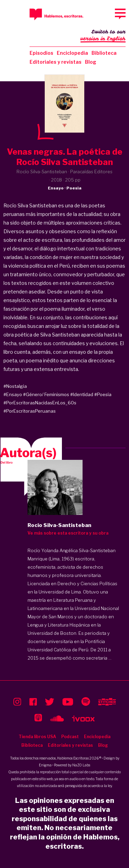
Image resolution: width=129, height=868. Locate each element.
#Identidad (82, 394)
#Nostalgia (15, 386)
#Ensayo (13, 394)
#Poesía (103, 394)
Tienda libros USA (37, 737)
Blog (91, 62)
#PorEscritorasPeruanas (30, 411)
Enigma (45, 765)
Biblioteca (104, 53)
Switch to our (103, 36)
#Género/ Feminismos (46, 394)
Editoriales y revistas (56, 62)
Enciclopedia (72, 53)
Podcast (70, 737)
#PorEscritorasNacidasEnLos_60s (40, 403)
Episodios (41, 53)
